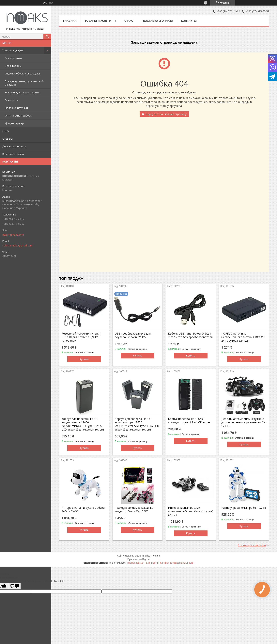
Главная (70, 21)
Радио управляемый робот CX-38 (244, 508)
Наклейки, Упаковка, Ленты (23, 92)
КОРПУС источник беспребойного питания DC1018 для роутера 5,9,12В (243, 337)
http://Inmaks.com (13, 235)
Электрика (12, 100)
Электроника (13, 58)
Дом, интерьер (14, 123)
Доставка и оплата (14, 146)
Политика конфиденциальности (176, 563)
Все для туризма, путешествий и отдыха (24, 83)
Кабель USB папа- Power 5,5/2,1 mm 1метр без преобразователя (190, 335)
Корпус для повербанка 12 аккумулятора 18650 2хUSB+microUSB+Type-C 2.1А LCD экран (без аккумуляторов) (83, 424)
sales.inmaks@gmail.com (17, 245)
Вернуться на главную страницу (166, 114)
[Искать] (47, 37)
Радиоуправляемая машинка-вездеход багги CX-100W (134, 510)
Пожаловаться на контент (142, 563)
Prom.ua (155, 556)
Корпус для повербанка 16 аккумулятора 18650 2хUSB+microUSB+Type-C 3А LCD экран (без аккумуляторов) (137, 424)
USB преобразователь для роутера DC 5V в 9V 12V (133, 335)
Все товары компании (252, 545)
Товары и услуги (13, 50)
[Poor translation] (14, 586)
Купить (84, 359)
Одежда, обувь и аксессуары (23, 73)
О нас (6, 131)
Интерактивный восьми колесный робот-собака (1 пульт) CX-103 (191, 511)
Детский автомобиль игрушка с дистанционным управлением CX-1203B (244, 422)
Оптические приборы (19, 116)
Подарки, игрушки (16, 108)
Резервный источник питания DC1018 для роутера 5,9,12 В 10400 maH (81, 337)
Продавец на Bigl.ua (139, 559)
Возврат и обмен (13, 154)
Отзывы (8, 139)
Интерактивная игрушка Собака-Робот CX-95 (84, 510)
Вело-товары (13, 66)
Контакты (189, 21)
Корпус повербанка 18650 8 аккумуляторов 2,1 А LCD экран (189, 421)
